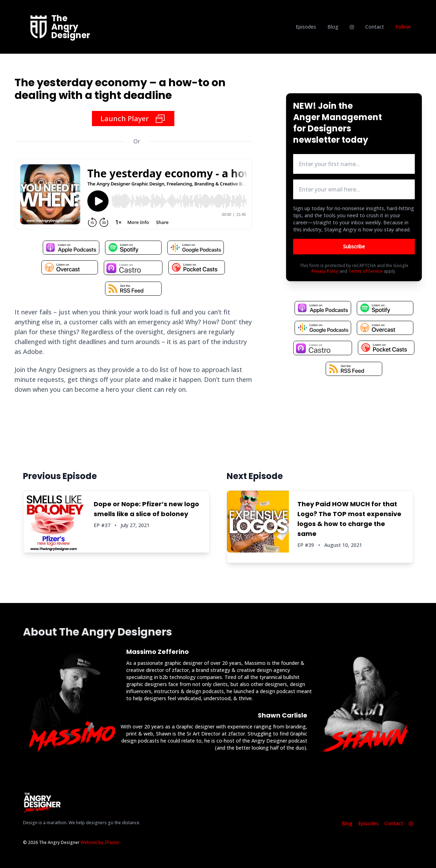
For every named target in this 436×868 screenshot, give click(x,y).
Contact (375, 27)
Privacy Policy (325, 271)
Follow (403, 27)
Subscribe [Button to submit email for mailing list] (354, 246)
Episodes (306, 27)
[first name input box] (354, 164)
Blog (333, 27)
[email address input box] (354, 189)
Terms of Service (365, 271)
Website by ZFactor (100, 842)
